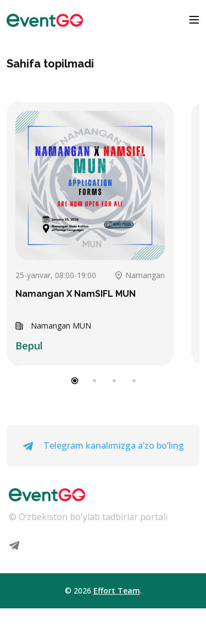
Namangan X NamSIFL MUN (76, 294)
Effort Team (117, 591)
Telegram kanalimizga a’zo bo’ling (103, 445)
